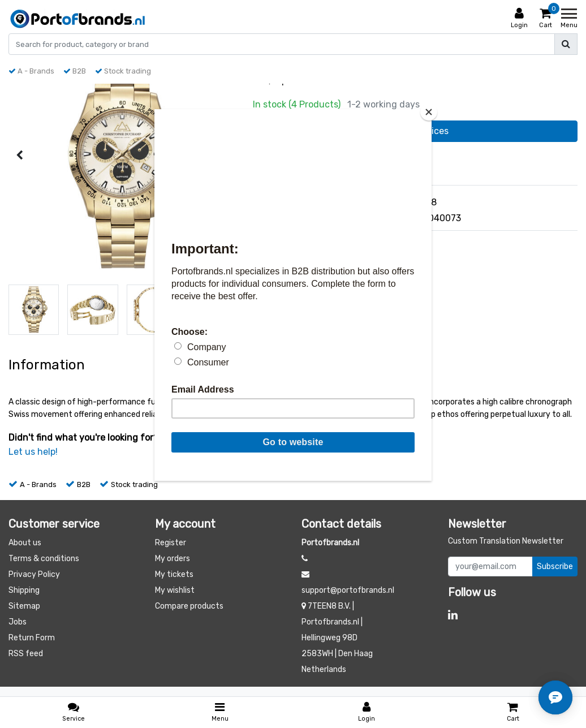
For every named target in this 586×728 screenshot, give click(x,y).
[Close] (429, 112)
